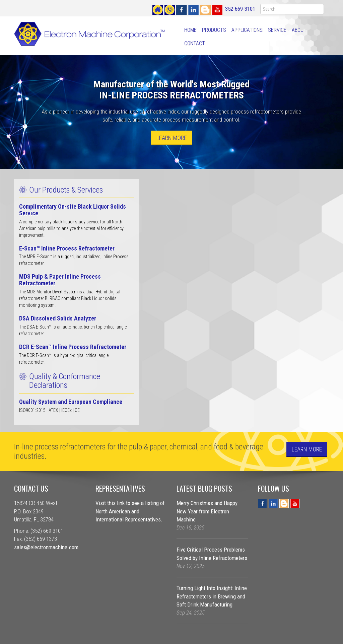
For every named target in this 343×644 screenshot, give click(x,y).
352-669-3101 (240, 9)
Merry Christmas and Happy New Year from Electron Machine (207, 511)
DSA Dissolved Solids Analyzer (58, 318)
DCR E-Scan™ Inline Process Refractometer (73, 347)
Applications (247, 30)
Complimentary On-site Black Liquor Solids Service (73, 210)
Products (214, 30)
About (299, 30)
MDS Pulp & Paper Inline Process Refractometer (60, 280)
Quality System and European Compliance (71, 402)
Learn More (171, 138)
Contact (195, 43)
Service (277, 30)
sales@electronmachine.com (46, 547)
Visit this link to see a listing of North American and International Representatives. (130, 511)
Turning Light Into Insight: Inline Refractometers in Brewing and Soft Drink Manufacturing (212, 596)
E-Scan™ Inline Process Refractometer (67, 248)
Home (190, 30)
